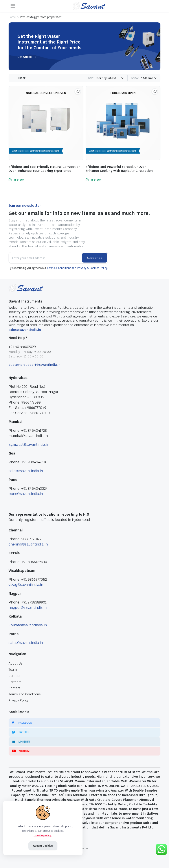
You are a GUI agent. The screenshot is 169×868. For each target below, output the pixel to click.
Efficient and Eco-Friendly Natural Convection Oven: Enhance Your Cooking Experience (45, 169)
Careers (14, 676)
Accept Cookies (43, 846)
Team (13, 670)
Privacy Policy (18, 700)
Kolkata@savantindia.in (28, 625)
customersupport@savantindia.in (35, 365)
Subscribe (95, 258)
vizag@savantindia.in (26, 585)
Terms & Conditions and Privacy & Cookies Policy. (77, 268)
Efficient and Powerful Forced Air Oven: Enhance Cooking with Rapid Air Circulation (119, 169)
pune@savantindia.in (26, 494)
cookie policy (43, 835)
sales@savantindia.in (25, 330)
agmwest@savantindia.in (29, 445)
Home (12, 17)
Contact (15, 688)
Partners (15, 682)
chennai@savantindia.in (28, 544)
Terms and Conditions (25, 694)
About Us (16, 663)
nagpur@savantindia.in (28, 608)
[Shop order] (110, 78)
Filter (19, 78)
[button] (78, 91)
